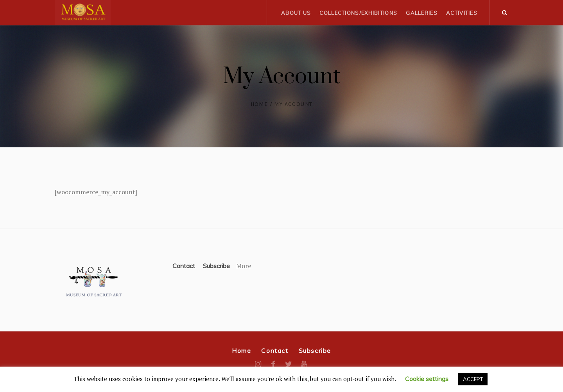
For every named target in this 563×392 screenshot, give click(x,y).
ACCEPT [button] (473, 379)
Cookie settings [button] (427, 379)
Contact (184, 266)
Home (259, 104)
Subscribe (216, 266)
